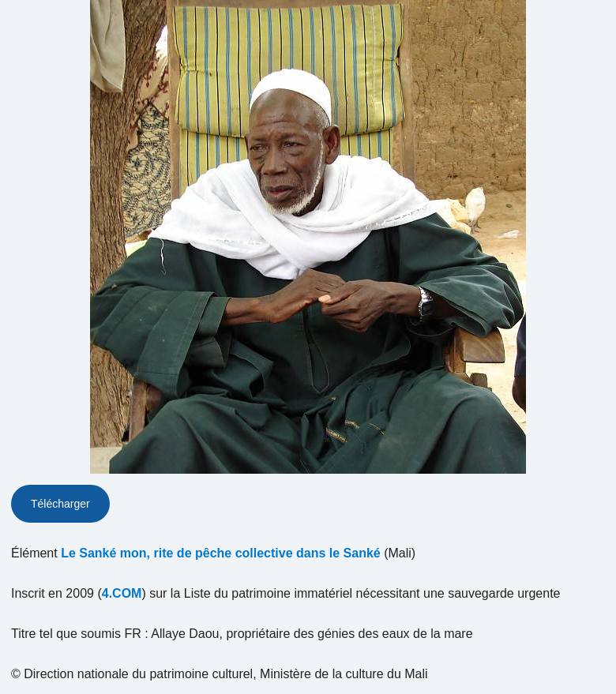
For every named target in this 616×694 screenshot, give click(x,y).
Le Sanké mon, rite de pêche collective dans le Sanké (221, 553)
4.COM (122, 593)
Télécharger (60, 504)
